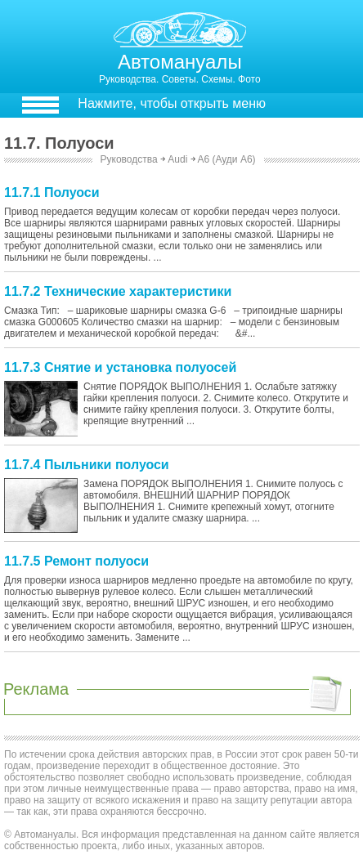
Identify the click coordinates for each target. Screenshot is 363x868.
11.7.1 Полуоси (52, 192)
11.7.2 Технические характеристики (118, 291)
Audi (177, 159)
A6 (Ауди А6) (226, 159)
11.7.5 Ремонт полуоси (76, 561)
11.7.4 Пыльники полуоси (87, 465)
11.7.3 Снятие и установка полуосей (120, 367)
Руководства (129, 159)
